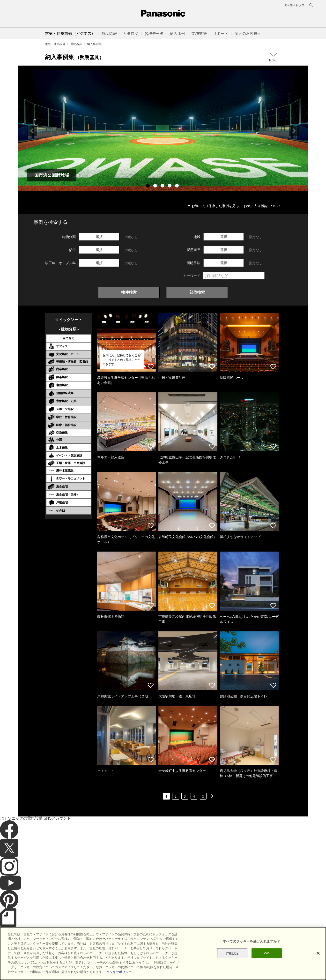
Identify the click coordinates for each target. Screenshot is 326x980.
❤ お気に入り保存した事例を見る (213, 206)
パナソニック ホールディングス (133, 968)
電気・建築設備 (55, 44)
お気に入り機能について (262, 206)
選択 (99, 237)
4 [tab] (170, 186)
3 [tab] (163, 186)
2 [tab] (156, 186)
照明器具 (76, 44)
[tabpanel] (163, 131)
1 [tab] (148, 186)
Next (294, 131)
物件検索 (129, 292)
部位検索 (197, 292)
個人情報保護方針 (95, 968)
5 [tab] (178, 186)
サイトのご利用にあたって (30, 968)
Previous (32, 131)
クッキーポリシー (65, 968)
